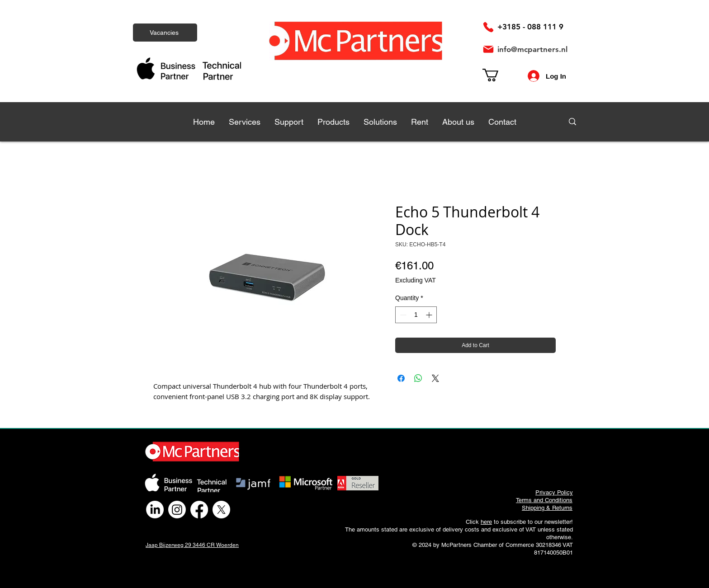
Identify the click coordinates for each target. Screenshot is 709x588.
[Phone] (488, 27)
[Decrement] (402, 315)
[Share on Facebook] (401, 378)
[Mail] (488, 49)
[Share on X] (435, 378)
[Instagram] (177, 510)
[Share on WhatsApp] (418, 378)
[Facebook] (199, 510)
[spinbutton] (416, 315)
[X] (221, 510)
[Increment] (430, 315)
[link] (498, 75)
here (486, 522)
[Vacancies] (165, 33)
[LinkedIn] (155, 510)
